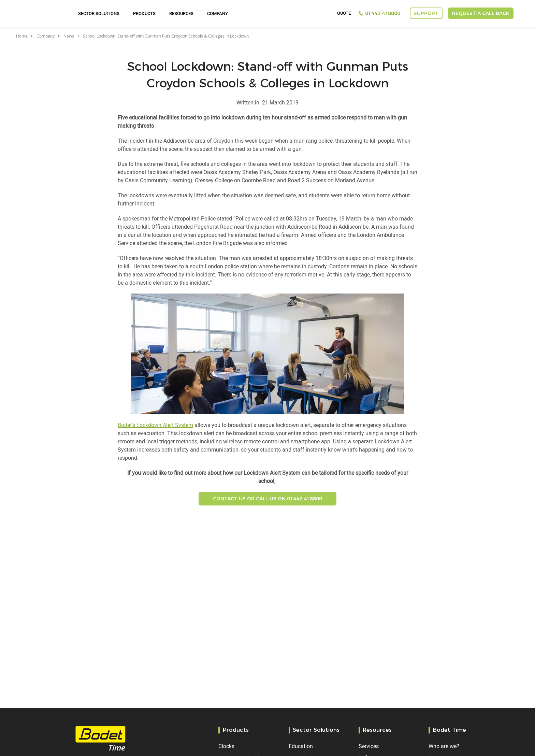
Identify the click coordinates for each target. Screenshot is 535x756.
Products (144, 13)
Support (426, 13)
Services (369, 746)
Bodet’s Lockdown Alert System (155, 425)
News (69, 36)
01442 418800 (383, 13)
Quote (344, 13)
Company (218, 13)
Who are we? (444, 746)
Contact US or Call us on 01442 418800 (267, 499)
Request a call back (481, 13)
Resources (181, 13)
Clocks (226, 746)
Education (301, 746)
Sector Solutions (99, 13)
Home (22, 36)
